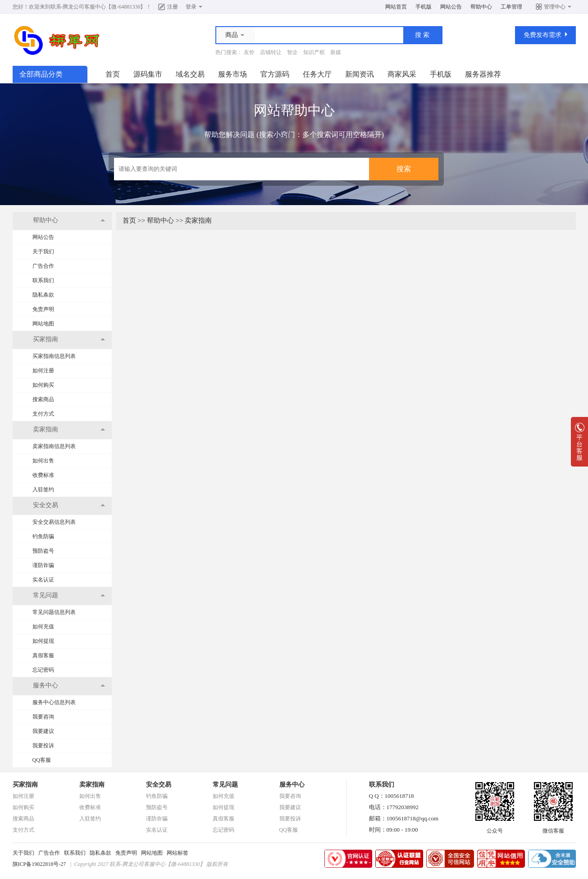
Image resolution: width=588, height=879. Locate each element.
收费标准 (43, 475)
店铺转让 (271, 52)
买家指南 (25, 785)
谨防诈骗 (43, 565)
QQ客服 (42, 760)
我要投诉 (43, 746)
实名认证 (43, 580)
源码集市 (148, 74)
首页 (113, 74)
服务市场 (232, 74)
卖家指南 (198, 220)
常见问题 (225, 785)
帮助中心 (481, 7)
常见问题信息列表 (54, 612)
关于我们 (43, 252)
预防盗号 (43, 551)
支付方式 (43, 414)
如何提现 (43, 641)
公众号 (495, 828)
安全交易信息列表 (54, 522)
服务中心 (292, 785)
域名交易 (190, 74)
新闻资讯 (360, 74)
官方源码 (275, 74)
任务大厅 (317, 74)
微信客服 (553, 828)
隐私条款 (43, 295)
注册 (173, 7)
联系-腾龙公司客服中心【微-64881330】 (98, 7)
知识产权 (314, 52)
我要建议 (43, 731)
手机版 (424, 7)
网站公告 (451, 7)
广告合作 (43, 266)
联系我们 (43, 280)
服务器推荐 (483, 74)
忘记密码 (43, 670)
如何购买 (43, 385)
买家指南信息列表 (54, 356)
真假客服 (43, 655)
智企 (292, 52)
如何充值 (43, 627)
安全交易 (159, 785)
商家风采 (402, 74)
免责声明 (43, 309)
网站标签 (178, 853)
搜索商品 (43, 399)
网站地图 (43, 324)
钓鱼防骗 (43, 536)
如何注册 (43, 371)
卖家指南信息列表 (54, 446)
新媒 (336, 52)
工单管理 (511, 7)
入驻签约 (43, 490)
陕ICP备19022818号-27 (39, 864)
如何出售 (43, 461)
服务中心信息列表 (54, 702)
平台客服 (579, 445)
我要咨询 (43, 717)
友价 (249, 52)
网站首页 (396, 7)
